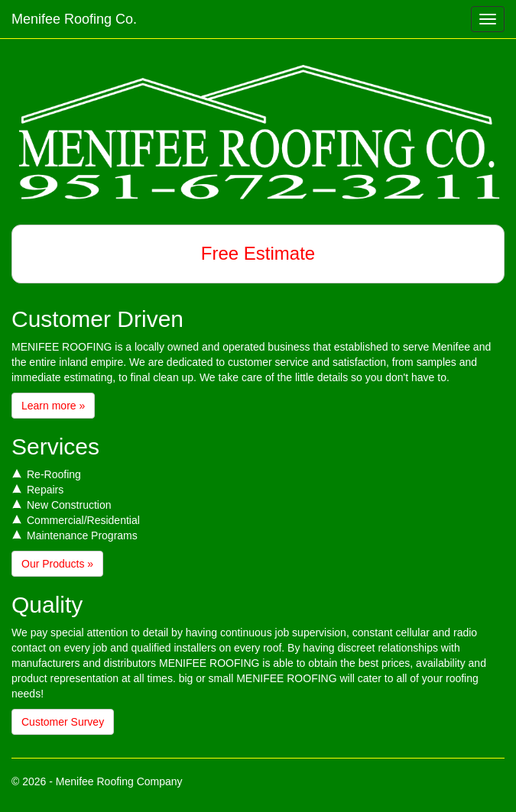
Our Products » (57, 564)
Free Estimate (258, 253)
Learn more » (53, 406)
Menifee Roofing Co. (74, 19)
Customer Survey (63, 722)
